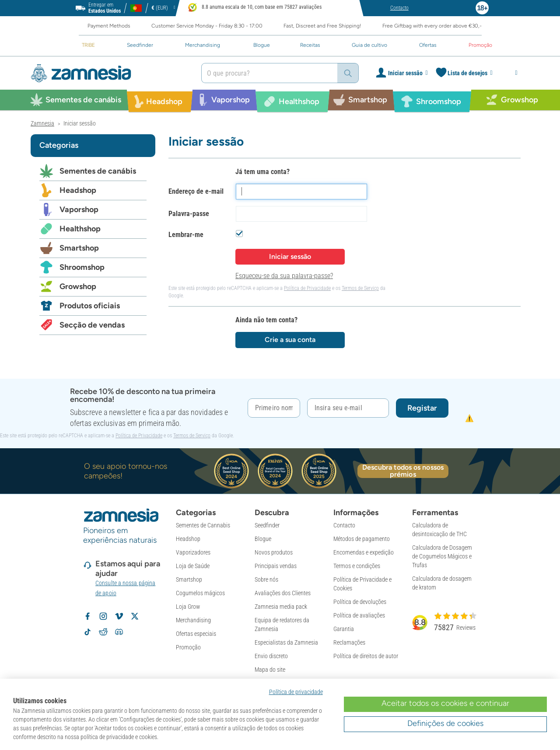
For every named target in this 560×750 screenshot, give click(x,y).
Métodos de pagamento (362, 539)
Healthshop (80, 229)
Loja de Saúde (193, 566)
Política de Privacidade (307, 288)
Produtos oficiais (90, 306)
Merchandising (193, 620)
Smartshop (79, 248)
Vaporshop (79, 209)
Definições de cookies (445, 723)
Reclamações (349, 642)
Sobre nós (266, 579)
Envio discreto (271, 656)
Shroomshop (82, 267)
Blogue (263, 539)
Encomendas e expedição (364, 552)
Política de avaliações (359, 615)
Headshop (78, 190)
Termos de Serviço (360, 288)
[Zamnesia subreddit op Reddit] (103, 632)
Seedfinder (267, 525)
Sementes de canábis (98, 171)
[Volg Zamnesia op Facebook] (87, 616)
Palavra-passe (189, 214)
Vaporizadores (193, 552)
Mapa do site (270, 670)
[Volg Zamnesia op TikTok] (87, 632)
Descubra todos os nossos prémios (403, 471)
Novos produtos (274, 552)
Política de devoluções (360, 602)
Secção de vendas (92, 325)
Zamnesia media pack (281, 607)
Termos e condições (357, 566)
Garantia (344, 629)
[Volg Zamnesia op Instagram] (103, 616)
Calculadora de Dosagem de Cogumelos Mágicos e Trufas (442, 556)
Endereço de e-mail (196, 191)
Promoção (188, 647)
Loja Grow (188, 607)
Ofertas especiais (196, 634)
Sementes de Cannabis (203, 525)
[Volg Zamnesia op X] (135, 616)
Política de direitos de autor (366, 656)
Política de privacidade (296, 692)
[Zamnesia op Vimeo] (119, 616)
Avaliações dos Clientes (283, 593)
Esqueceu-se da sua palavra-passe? (284, 276)
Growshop (78, 286)
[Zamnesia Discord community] (119, 632)
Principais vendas (276, 566)
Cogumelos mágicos (200, 593)
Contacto (344, 525)
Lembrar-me (186, 235)
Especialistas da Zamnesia (286, 642)
